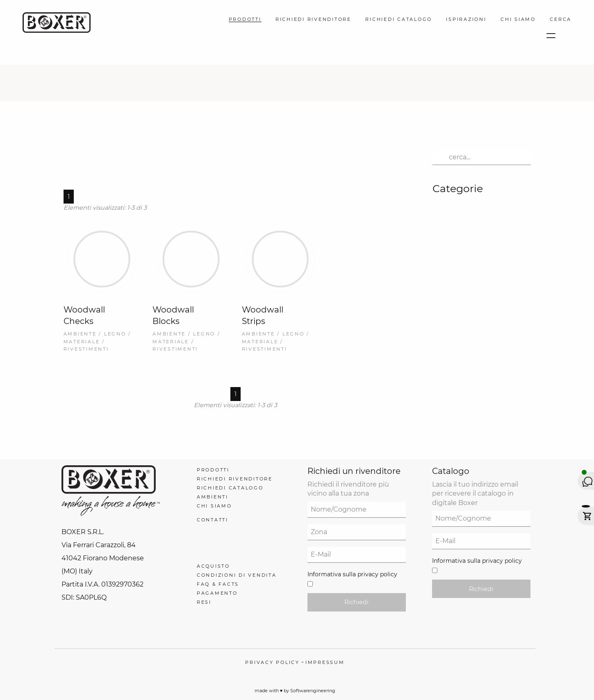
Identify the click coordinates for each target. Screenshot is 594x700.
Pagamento (217, 593)
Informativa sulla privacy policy (352, 574)
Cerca (561, 19)
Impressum (325, 662)
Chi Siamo (518, 19)
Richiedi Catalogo (399, 19)
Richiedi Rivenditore (313, 19)
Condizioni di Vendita (237, 575)
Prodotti (245, 19)
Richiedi (356, 602)
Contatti (213, 520)
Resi (204, 602)
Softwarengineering (313, 691)
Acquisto (213, 566)
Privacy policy (272, 662)
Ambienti (213, 497)
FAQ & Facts (218, 584)
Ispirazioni (466, 19)
